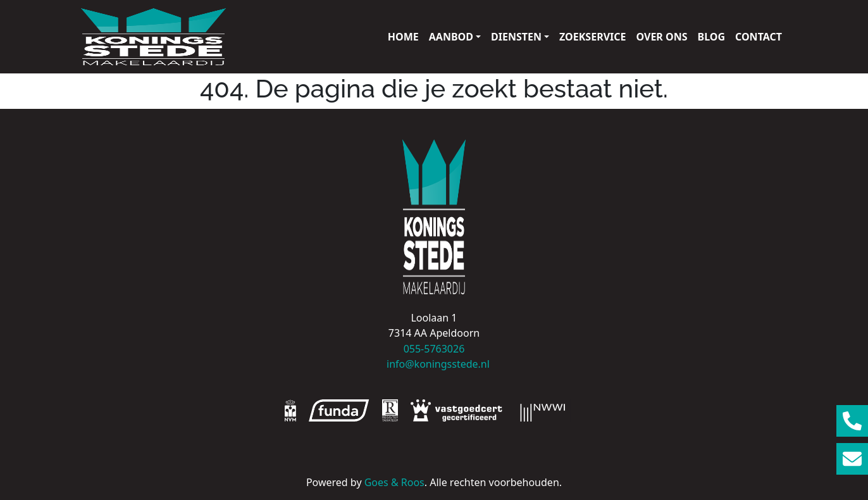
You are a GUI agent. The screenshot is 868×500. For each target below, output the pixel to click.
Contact (759, 37)
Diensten (516, 37)
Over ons (662, 37)
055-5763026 (434, 349)
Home (403, 37)
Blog (712, 37)
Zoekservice (592, 37)
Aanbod (451, 37)
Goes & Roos (394, 482)
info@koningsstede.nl (434, 364)
